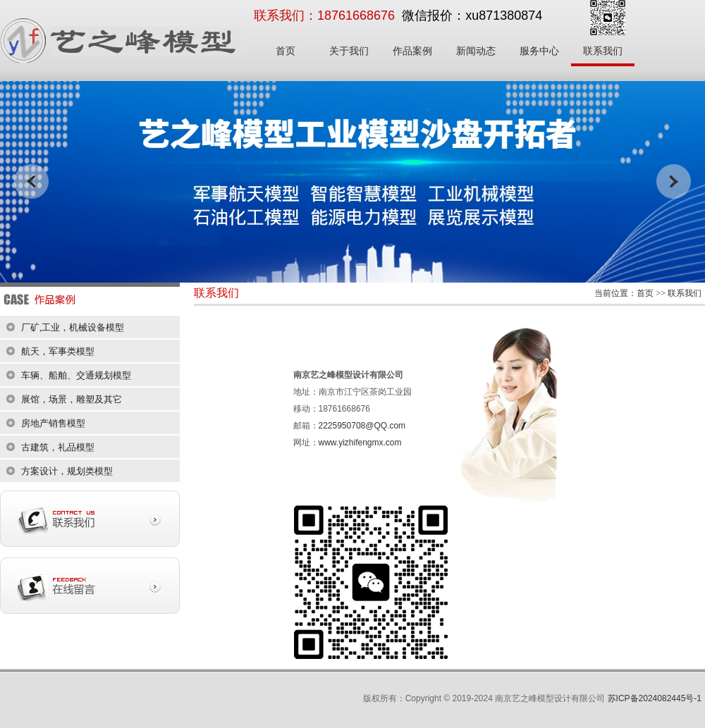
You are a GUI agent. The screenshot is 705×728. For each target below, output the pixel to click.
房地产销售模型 (53, 423)
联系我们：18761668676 (324, 16)
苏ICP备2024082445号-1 (655, 698)
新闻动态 (476, 51)
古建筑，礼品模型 (58, 447)
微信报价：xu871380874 (472, 16)
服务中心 (539, 51)
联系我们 (603, 51)
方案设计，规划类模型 (67, 471)
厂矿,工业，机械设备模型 (73, 327)
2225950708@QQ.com (362, 426)
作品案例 (412, 51)
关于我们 (349, 51)
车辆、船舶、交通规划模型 (76, 375)
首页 (286, 51)
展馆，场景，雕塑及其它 (72, 399)
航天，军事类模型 (58, 351)
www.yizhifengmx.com (360, 443)
